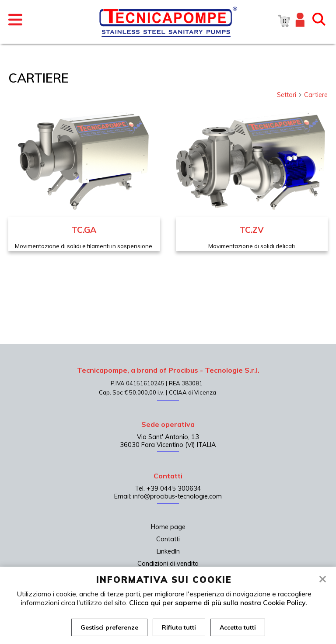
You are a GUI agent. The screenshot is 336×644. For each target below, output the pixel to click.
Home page (168, 527)
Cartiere (316, 95)
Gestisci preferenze (109, 627)
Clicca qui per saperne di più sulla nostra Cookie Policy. (218, 602)
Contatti (168, 539)
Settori (290, 95)
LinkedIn (168, 551)
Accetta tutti (238, 627)
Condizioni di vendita (168, 564)
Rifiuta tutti (179, 627)
